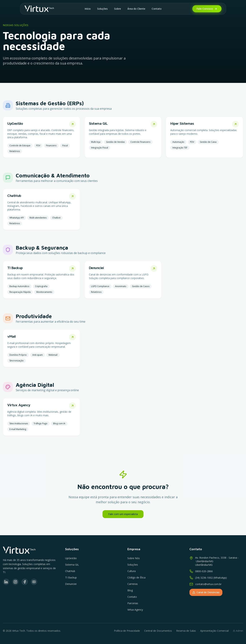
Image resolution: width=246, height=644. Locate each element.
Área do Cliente (136, 9)
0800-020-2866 (204, 571)
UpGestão (71, 558)
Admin (238, 631)
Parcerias (133, 603)
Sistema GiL (72, 565)
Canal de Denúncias (206, 592)
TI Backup (71, 577)
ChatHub (70, 571)
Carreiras (133, 584)
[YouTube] (34, 582)
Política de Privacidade (127, 631)
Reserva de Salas (186, 631)
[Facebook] (25, 582)
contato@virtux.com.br (208, 584)
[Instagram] (15, 582)
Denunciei (71, 584)
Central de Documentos (158, 631)
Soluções (102, 9)
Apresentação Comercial (214, 631)
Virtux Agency (135, 610)
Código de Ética (136, 577)
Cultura (131, 571)
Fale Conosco (207, 9)
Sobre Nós (134, 558)
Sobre (118, 9)
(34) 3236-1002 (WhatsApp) (211, 578)
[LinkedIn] (6, 582)
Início (88, 9)
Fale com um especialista (123, 514)
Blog (130, 590)
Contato (157, 9)
